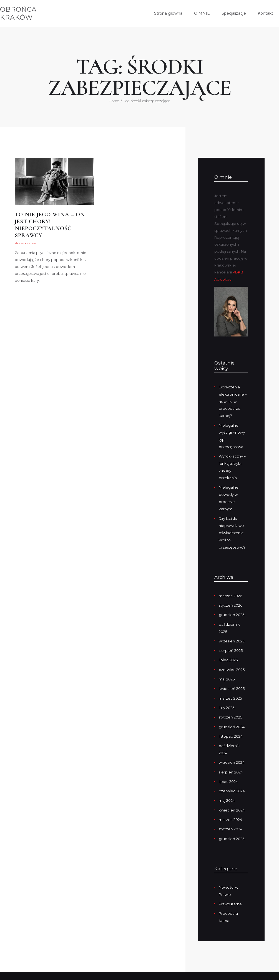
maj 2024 (227, 790)
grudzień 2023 (232, 828)
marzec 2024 (230, 809)
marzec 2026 (230, 590)
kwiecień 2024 (232, 800)
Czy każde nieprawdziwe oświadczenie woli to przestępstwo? (232, 528)
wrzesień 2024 (232, 753)
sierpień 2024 (231, 762)
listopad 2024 (231, 728)
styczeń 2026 (231, 600)
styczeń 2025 (230, 709)
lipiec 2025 (228, 653)
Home (114, 101)
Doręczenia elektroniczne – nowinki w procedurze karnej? (233, 400)
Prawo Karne (25, 243)
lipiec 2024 (228, 772)
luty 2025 (227, 700)
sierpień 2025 (231, 644)
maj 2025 (227, 672)
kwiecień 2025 (232, 681)
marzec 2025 (230, 690)
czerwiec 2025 (232, 662)
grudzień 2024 (232, 718)
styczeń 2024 (231, 818)
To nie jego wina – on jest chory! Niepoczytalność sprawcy (50, 225)
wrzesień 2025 (232, 635)
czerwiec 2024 (232, 781)
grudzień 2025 (232, 609)
